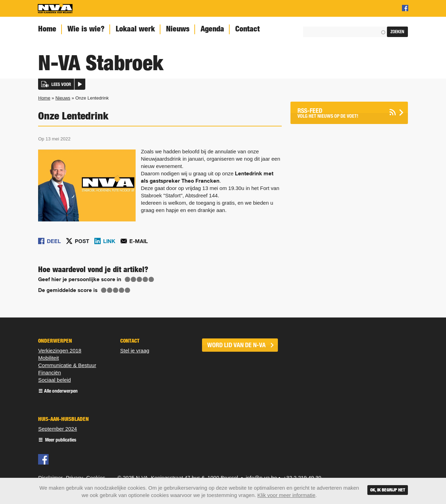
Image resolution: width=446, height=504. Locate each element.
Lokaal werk (135, 29)
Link (109, 241)
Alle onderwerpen (61, 391)
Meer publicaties (60, 440)
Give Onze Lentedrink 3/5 (139, 279)
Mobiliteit (48, 358)
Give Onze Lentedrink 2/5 (134, 279)
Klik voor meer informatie (286, 495)
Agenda (212, 29)
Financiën (49, 372)
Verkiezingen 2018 (60, 350)
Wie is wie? (86, 29)
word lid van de (236, 345)
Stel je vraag (135, 350)
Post (82, 241)
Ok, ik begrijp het (388, 490)
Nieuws (178, 29)
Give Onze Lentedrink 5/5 (151, 279)
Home (47, 29)
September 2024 (57, 429)
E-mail (139, 241)
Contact (247, 29)
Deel (54, 241)
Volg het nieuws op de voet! (340, 113)
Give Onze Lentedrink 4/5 (145, 279)
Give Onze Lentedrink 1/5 (128, 279)
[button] (62, 84)
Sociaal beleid (54, 380)
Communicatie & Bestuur (67, 365)
